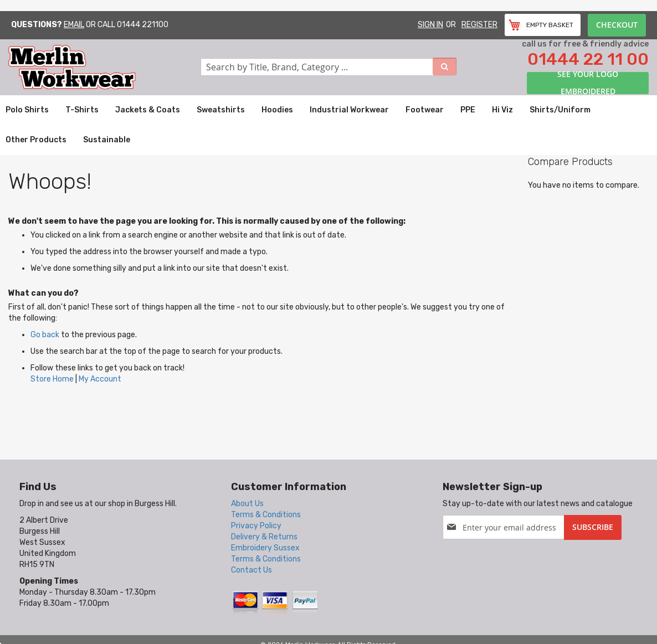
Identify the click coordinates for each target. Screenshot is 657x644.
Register (479, 25)
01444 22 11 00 (588, 59)
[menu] (329, 125)
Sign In (430, 25)
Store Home (52, 379)
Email (74, 25)
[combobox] (329, 67)
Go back (45, 335)
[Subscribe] (593, 527)
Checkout (617, 25)
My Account (100, 379)
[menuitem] (27, 110)
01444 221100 (143, 25)
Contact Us (251, 570)
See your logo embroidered (588, 83)
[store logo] (104, 67)
